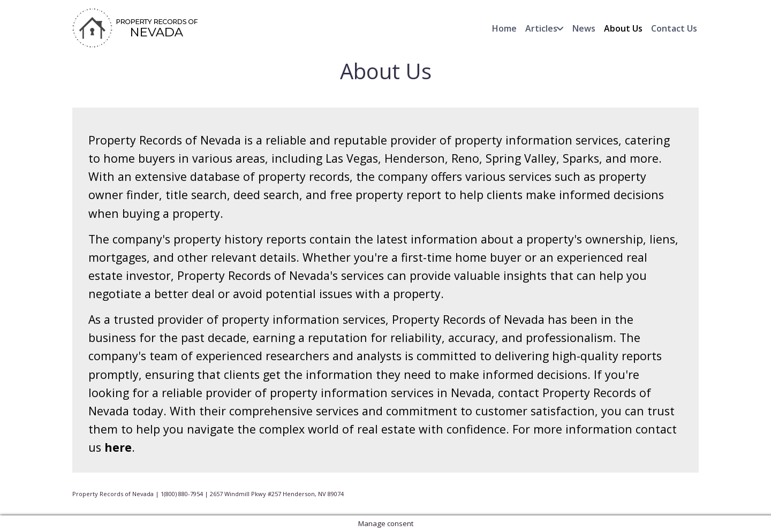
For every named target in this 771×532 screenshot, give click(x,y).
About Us (623, 28)
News (584, 28)
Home (504, 28)
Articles (541, 28)
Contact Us (674, 28)
